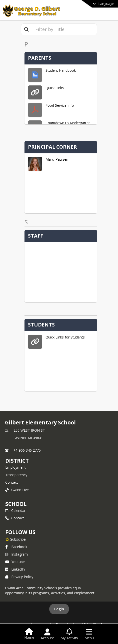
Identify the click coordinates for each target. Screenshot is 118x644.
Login (59, 609)
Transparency (16, 475)
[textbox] (64, 29)
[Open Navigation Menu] (89, 634)
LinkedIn (15, 569)
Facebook (16, 547)
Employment (15, 467)
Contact (12, 482)
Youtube (15, 562)
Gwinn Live (17, 490)
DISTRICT (17, 461)
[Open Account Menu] (47, 634)
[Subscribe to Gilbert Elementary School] (15, 539)
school (16, 504)
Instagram (16, 554)
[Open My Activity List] (69, 634)
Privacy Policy (19, 577)
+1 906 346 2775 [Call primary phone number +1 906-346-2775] (27, 450)
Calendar (15, 510)
